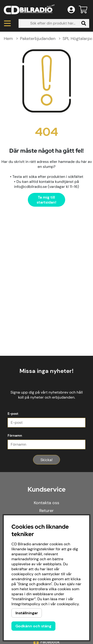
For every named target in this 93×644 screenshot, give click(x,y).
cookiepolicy (68, 604)
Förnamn (15, 435)
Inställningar (27, 613)
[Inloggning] (71, 10)
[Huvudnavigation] (7, 23)
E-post (13, 414)
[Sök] (54, 23)
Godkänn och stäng (33, 626)
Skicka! (46, 460)
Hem (8, 39)
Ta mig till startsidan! (46, 200)
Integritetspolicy (26, 604)
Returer (46, 511)
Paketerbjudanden (38, 39)
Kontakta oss (46, 503)
